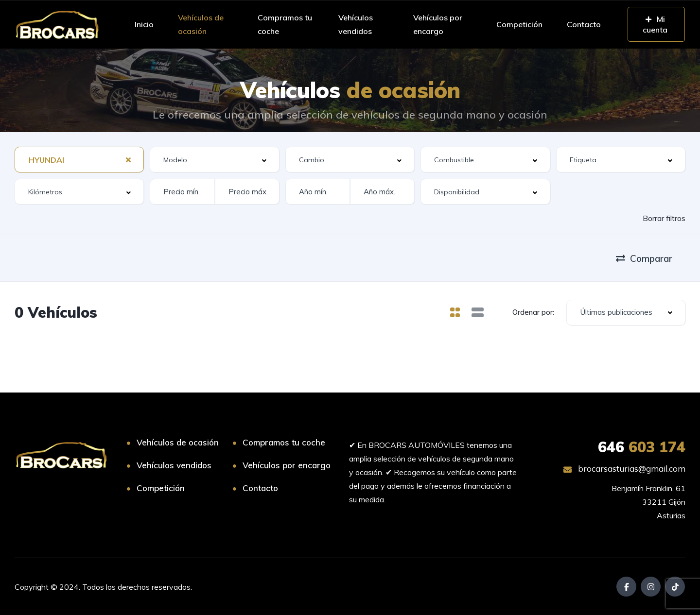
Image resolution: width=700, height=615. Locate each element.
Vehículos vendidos (356, 24)
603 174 (642, 447)
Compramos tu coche (285, 24)
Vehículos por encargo (438, 24)
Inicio (144, 24)
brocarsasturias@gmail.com (624, 469)
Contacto (584, 24)
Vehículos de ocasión (201, 24)
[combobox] (79, 160)
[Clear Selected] (128, 159)
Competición (519, 24)
